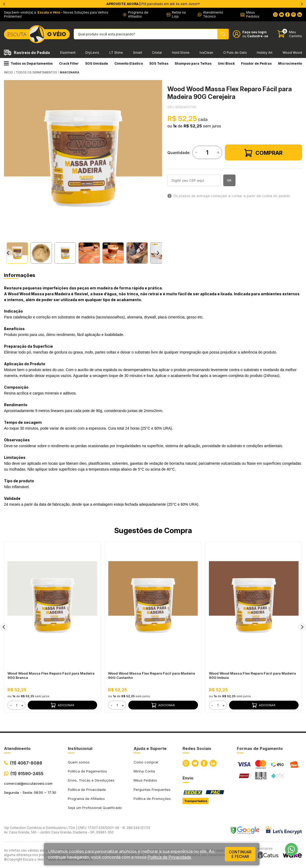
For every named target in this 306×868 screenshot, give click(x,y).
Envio (188, 778)
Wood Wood (292, 53)
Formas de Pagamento (260, 748)
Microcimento (290, 63)
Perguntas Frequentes (152, 790)
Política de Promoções (152, 799)
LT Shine (116, 53)
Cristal (157, 53)
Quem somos (79, 762)
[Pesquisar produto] (223, 34)
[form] (16, 705)
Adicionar (63, 705)
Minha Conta (144, 771)
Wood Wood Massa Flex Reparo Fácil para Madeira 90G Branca (51, 675)
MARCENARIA (70, 72)
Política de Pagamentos (87, 771)
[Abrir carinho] (290, 34)
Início (9, 72)
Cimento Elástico (129, 63)
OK (229, 180)
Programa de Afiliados (86, 799)
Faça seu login (255, 32)
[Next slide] (158, 253)
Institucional (80, 748)
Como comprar (146, 762)
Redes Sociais (197, 748)
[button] (17, 253)
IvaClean (206, 53)
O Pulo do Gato (235, 53)
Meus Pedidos (145, 780)
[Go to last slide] (8, 253)
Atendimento (17, 748)
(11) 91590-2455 (27, 774)
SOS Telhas (159, 63)
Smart (138, 53)
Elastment (68, 53)
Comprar (263, 153)
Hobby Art (265, 53)
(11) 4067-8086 (26, 763)
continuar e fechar (240, 854)
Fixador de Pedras (256, 63)
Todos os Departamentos (28, 63)
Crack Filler (69, 63)
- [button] (11, 705)
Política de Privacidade (87, 790)
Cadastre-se (258, 36)
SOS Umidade (97, 63)
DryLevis (92, 53)
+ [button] (22, 705)
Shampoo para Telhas (193, 63)
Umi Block (226, 63)
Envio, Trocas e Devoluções (91, 780)
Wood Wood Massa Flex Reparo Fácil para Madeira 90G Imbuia (252, 675)
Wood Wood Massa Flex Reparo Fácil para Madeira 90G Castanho (152, 675)
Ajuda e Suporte (150, 748)
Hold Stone (181, 53)
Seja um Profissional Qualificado (95, 808)
